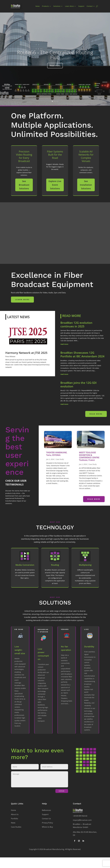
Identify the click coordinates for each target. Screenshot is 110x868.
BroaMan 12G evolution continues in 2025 (76, 324)
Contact (90, 6)
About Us (15, 814)
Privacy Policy (47, 823)
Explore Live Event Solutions (55, 185)
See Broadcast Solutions (24, 185)
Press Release (10, 356)
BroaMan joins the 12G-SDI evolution (78, 385)
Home (13, 810)
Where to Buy (47, 827)
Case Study (60, 459)
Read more (55, 66)
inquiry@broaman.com (82, 820)
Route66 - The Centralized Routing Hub (55, 55)
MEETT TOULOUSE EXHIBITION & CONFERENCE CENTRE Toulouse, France (89, 456)
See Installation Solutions (86, 185)
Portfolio (15, 819)
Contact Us (46, 819)
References (46, 810)
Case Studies (16, 827)
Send (62, 791)
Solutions (57, 6)
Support (81, 6)
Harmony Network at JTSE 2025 (26, 353)
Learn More (69, 6)
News (38, 6)
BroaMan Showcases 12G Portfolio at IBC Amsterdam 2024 (82, 354)
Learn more (22, 300)
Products (45, 6)
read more (64, 344)
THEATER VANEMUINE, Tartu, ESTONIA (57, 454)
